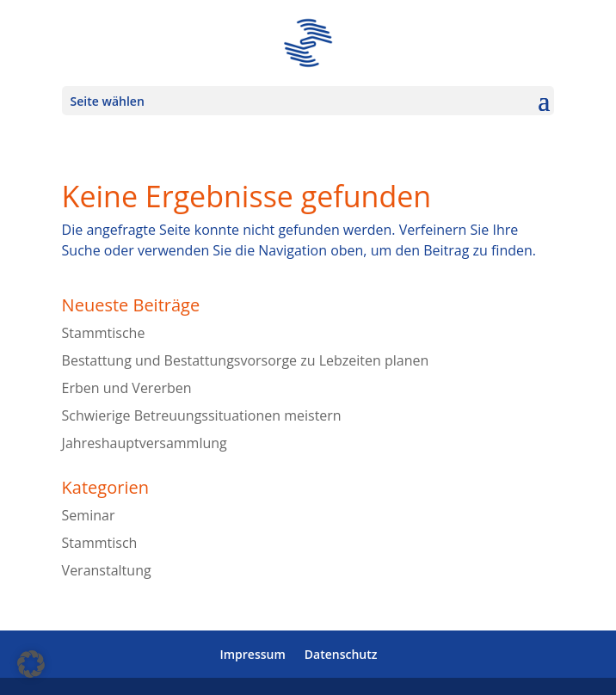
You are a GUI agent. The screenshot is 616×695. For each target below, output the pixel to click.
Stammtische (104, 333)
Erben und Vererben (127, 388)
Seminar (89, 515)
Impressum (252, 654)
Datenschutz (341, 654)
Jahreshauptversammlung (145, 443)
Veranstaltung (107, 570)
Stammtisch (100, 543)
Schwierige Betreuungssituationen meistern (202, 415)
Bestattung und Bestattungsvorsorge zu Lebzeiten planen (246, 360)
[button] (31, 664)
